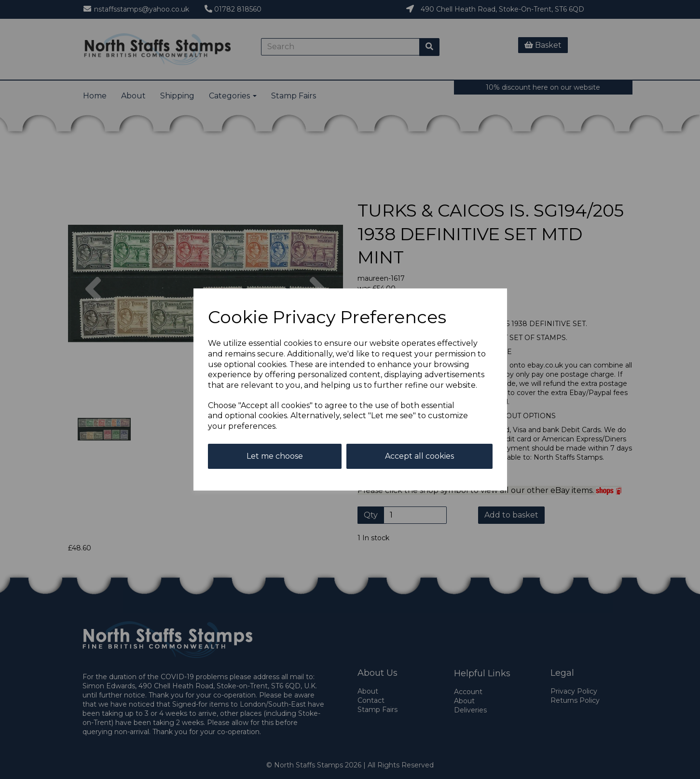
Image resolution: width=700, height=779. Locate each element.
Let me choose (275, 456)
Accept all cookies (419, 456)
